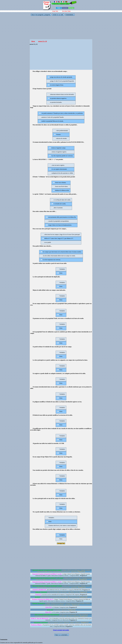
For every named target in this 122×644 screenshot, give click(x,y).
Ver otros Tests (66, 11)
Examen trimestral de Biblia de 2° (43, 599)
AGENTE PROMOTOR (39, 590)
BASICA (37, 597)
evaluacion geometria (41, 622)
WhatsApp (71, 8)
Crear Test (55, 11)
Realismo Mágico (37, 625)
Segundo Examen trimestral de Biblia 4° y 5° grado (47, 578)
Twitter (59, 8)
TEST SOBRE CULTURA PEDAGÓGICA (47, 615)
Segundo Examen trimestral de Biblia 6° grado (47, 586)
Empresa (38, 595)
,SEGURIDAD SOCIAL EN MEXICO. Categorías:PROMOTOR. (61, 590)
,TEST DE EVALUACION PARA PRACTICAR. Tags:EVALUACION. (61, 597)
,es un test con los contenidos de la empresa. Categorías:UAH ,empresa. (61, 595)
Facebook (65, 8)
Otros (33, 41)
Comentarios (70, 15)
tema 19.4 (49, 607)
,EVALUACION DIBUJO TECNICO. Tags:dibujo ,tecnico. (61, 592)
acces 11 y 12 (43, 41)
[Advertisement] (61, 27)
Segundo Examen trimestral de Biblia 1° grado (47, 582)
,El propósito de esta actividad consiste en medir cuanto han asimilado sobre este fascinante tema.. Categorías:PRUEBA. (61, 626)
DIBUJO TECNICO (41, 592)
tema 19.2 (50, 610)
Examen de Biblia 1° (39, 603)
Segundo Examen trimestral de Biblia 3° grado (47, 574)
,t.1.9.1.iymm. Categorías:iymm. (61, 612)
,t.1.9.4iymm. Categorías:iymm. (61, 607)
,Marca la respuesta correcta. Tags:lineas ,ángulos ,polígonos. (61, 622)
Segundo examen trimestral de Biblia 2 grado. (47, 570)
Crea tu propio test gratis (61, 630)
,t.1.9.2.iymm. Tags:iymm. (61, 610)
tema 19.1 (48, 612)
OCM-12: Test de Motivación (40, 619)
